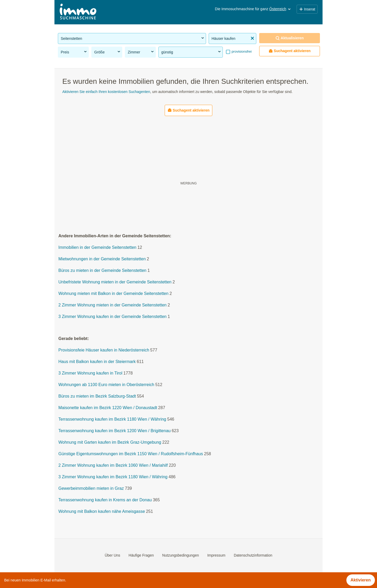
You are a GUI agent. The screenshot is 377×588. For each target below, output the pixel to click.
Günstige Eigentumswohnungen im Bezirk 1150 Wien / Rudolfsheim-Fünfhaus (131, 454)
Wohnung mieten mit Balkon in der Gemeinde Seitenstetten (113, 294)
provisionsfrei (241, 51)
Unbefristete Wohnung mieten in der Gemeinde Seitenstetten (115, 282)
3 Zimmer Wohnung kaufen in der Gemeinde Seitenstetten (112, 317)
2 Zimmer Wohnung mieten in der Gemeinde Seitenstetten (112, 305)
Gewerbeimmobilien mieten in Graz (91, 489)
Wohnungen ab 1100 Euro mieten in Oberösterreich (106, 385)
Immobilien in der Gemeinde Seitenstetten (97, 248)
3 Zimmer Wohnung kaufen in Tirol (90, 373)
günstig (191, 52)
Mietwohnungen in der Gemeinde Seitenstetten (102, 259)
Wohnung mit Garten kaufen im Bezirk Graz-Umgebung (110, 443)
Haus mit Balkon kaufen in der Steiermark (97, 362)
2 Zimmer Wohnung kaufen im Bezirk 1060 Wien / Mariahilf (113, 466)
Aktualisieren (290, 38)
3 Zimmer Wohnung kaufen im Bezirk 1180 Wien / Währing (113, 477)
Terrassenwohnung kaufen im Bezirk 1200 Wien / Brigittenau (115, 431)
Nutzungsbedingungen (181, 555)
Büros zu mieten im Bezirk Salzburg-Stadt (97, 396)
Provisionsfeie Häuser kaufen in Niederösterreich (104, 350)
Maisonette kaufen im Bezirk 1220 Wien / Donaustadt (108, 408)
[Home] (78, 12)
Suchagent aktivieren (290, 51)
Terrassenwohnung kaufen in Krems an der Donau (105, 500)
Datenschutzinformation (253, 555)
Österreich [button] (281, 9)
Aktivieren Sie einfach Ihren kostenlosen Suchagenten (106, 92)
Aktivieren (361, 580)
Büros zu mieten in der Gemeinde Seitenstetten (102, 271)
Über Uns (112, 555)
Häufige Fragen (141, 555)
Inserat (307, 9)
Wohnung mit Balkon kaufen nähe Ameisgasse (102, 512)
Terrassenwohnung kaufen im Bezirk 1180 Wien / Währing (112, 419)
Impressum (216, 555)
